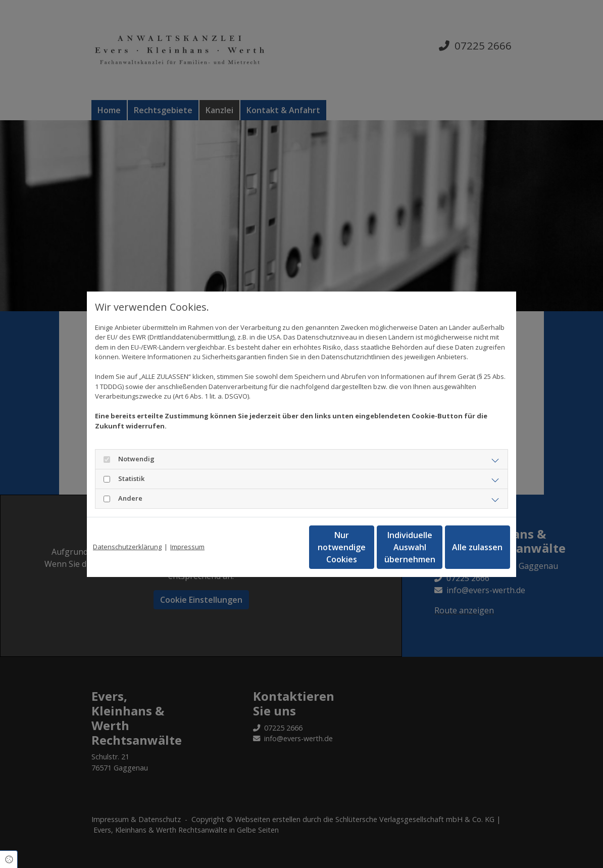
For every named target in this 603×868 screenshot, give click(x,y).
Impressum (187, 547)
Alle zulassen (464, 547)
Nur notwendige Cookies (272, 547)
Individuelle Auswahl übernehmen (368, 547)
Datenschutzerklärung (127, 547)
